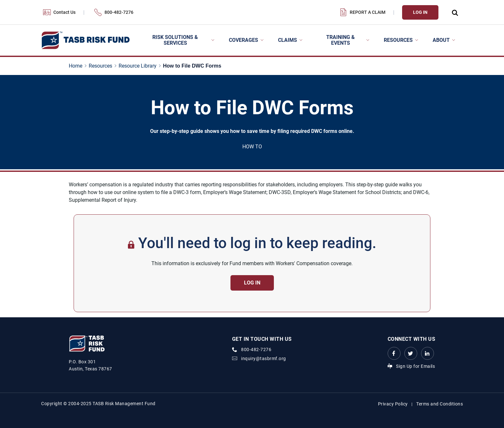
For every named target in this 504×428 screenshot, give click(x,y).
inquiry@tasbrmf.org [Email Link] (264, 358)
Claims (288, 40)
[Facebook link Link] (394, 353)
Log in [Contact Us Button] (252, 283)
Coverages (243, 40)
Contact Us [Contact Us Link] (64, 12)
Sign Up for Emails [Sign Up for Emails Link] (415, 366)
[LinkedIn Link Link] (428, 353)
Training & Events (341, 40)
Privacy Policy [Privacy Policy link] (393, 404)
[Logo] (85, 40)
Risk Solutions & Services (175, 40)
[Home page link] (77, 66)
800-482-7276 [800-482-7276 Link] (119, 12)
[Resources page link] (102, 66)
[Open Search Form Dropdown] (455, 12)
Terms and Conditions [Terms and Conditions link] (440, 404)
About (441, 40)
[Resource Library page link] (139, 66)
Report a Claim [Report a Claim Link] (368, 12)
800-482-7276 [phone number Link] (256, 349)
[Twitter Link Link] (411, 353)
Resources (398, 40)
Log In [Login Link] (420, 12)
